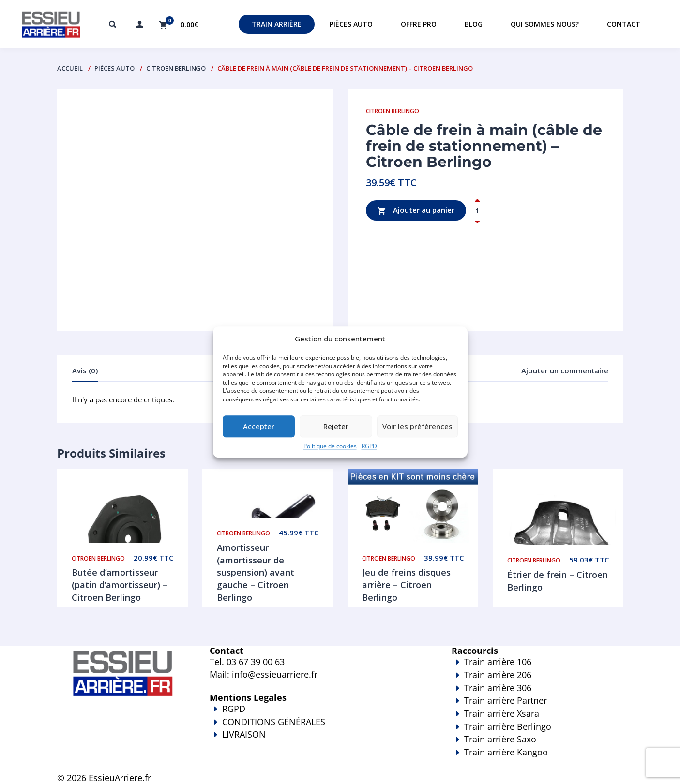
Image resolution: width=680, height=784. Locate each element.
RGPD (369, 446)
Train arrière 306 (498, 688)
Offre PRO (419, 24)
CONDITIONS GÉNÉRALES (274, 722)
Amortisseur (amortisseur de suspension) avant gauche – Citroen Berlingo (256, 572)
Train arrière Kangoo (510, 759)
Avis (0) (85, 370)
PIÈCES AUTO (114, 68)
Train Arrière (277, 24)
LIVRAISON (316, 741)
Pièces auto (351, 24)
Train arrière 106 (498, 662)
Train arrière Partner (506, 700)
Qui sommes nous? (545, 24)
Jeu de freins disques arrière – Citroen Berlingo (406, 584)
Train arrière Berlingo (508, 726)
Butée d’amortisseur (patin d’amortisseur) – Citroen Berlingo (120, 584)
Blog (474, 24)
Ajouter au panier (416, 211)
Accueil (70, 68)
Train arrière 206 (498, 675)
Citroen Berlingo (176, 68)
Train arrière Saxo (500, 739)
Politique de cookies (330, 446)
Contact (624, 24)
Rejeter (336, 427)
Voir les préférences (417, 427)
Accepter (259, 427)
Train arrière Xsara (502, 713)
